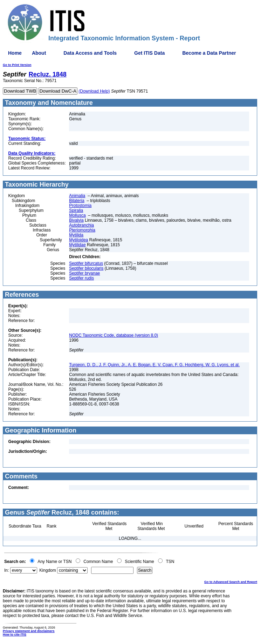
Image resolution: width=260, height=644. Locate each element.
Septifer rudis (81, 278)
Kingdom (47, 570)
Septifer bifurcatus (86, 263)
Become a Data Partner (209, 53)
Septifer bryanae (84, 273)
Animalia (77, 196)
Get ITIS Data (149, 53)
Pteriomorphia (82, 230)
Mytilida (76, 235)
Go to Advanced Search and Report (231, 582)
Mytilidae (77, 245)
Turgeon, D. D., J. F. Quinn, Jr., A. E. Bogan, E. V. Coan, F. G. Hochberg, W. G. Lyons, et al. (154, 365)
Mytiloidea (78, 240)
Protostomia (80, 206)
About (39, 53)
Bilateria (77, 201)
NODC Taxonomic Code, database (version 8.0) (114, 335)
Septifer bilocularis (86, 268)
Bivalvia (76, 220)
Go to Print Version (17, 65)
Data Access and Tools (90, 53)
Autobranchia (81, 225)
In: (6, 570)
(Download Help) (94, 91)
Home (15, 53)
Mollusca (77, 215)
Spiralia (76, 210)
